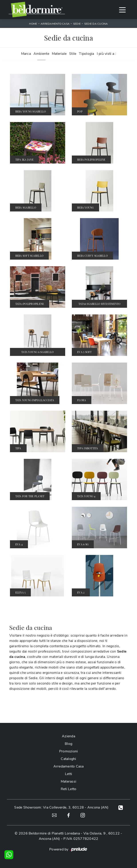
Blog (68, 744)
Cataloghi (68, 759)
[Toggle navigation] (122, 10)
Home (33, 24)
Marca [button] (26, 54)
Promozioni (69, 751)
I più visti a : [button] (107, 54)
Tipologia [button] (86, 54)
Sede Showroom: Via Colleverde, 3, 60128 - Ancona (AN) (61, 807)
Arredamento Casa (55, 24)
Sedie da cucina (96, 24)
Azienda (68, 736)
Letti (68, 774)
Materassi (68, 781)
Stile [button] (73, 54)
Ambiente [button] (41, 54)
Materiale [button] (59, 54)
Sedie (77, 24)
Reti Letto (69, 789)
